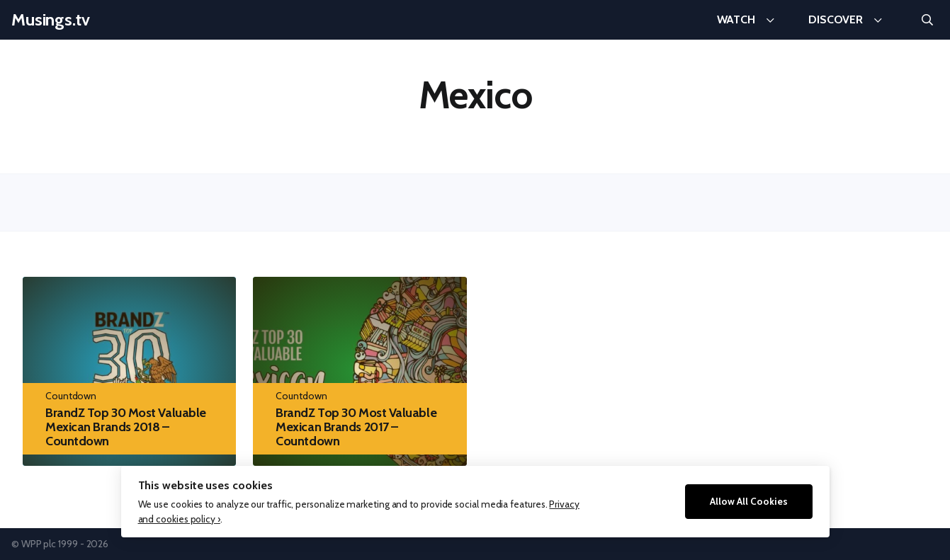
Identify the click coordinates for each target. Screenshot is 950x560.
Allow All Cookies (749, 501)
